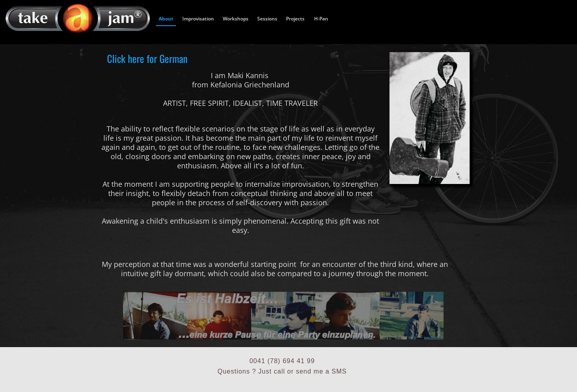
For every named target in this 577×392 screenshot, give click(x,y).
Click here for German (147, 58)
